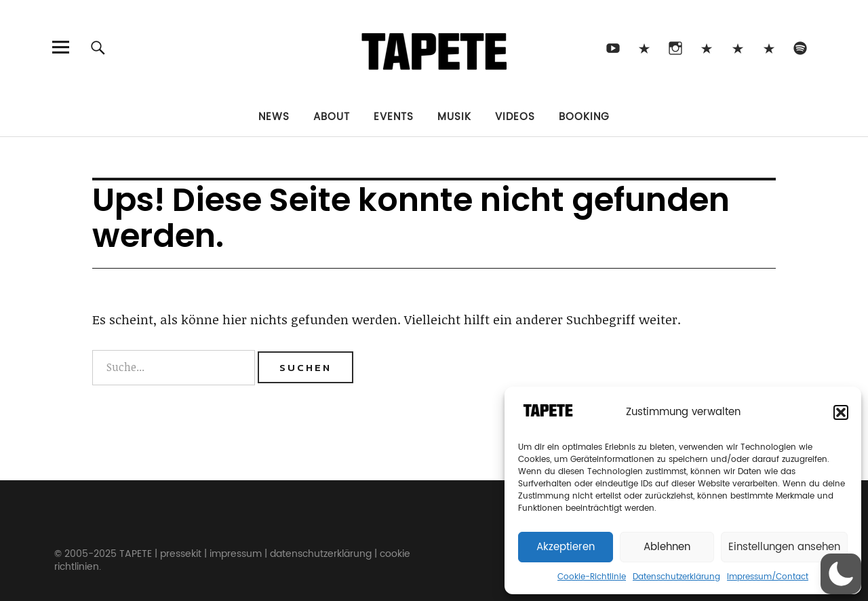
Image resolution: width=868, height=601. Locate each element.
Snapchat (737, 47)
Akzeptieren (566, 547)
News (274, 117)
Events (394, 117)
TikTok (644, 47)
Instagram (675, 47)
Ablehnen (667, 547)
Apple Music (769, 47)
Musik (454, 117)
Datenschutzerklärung (676, 577)
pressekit (181, 554)
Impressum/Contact (768, 577)
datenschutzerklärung (321, 554)
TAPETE (136, 554)
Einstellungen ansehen (784, 547)
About (332, 117)
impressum (236, 554)
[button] (841, 412)
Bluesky (706, 47)
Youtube (613, 47)
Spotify (800, 47)
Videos (515, 117)
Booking (584, 117)
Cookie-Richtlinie (592, 577)
